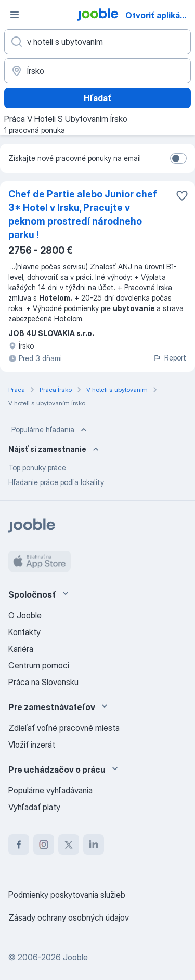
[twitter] (69, 845)
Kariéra (21, 649)
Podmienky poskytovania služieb (67, 895)
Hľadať (98, 98)
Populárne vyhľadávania (50, 790)
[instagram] (44, 845)
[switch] (178, 158)
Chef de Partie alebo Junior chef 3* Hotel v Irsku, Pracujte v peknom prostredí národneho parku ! (83, 214)
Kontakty (24, 632)
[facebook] (19, 845)
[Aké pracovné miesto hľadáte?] (97, 42)
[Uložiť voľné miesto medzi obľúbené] (182, 195)
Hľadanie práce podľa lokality (56, 482)
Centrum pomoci (39, 665)
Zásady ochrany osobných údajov (69, 917)
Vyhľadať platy (34, 807)
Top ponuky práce (37, 468)
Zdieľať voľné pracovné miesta (64, 728)
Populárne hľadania (50, 430)
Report (170, 358)
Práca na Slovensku (43, 682)
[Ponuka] (15, 15)
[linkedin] (94, 845)
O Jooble (25, 615)
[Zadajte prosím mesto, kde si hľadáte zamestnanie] (97, 71)
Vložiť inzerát (32, 745)
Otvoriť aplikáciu (159, 15)
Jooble (75, 957)
